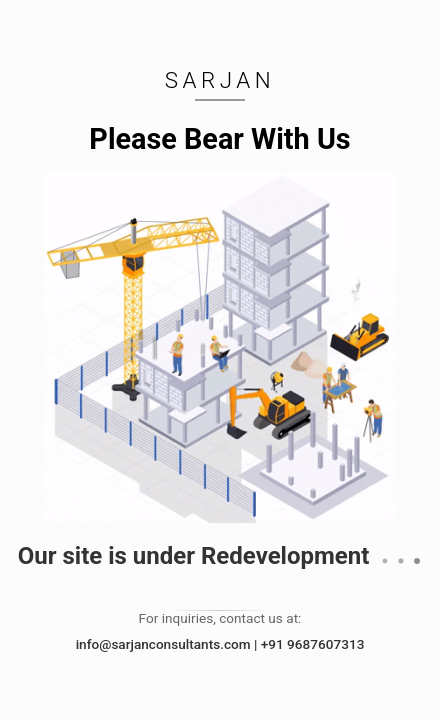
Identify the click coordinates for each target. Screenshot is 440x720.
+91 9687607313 (313, 644)
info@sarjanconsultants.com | (168, 644)
